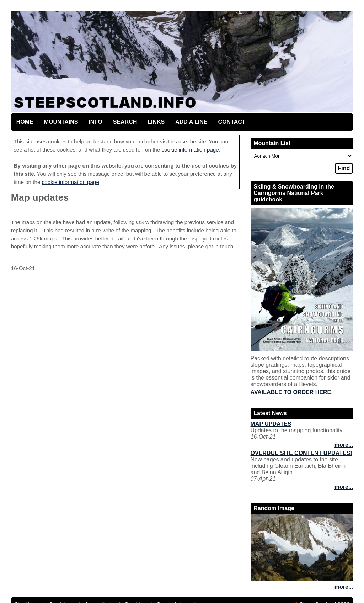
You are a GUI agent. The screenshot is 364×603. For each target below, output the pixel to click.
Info (95, 122)
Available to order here (291, 392)
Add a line (191, 122)
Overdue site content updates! (301, 453)
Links (156, 122)
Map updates (271, 424)
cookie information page (190, 150)
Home (25, 122)
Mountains (61, 122)
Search (125, 122)
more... (344, 445)
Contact (232, 122)
